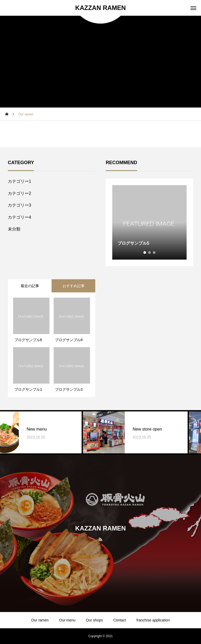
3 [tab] (154, 253)
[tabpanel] (149, 222)
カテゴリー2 (19, 193)
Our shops (94, 620)
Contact (120, 620)
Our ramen (40, 620)
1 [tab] (145, 253)
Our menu (67, 620)
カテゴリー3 (19, 205)
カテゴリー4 (19, 217)
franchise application (153, 620)
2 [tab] (150, 253)
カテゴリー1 (19, 181)
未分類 (14, 229)
